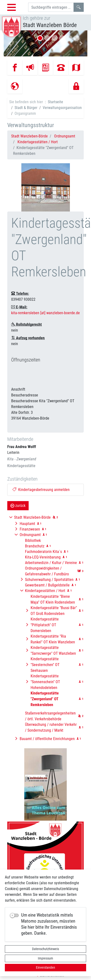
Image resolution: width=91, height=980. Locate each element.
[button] (10, 43)
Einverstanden (45, 967)
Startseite (55, 102)
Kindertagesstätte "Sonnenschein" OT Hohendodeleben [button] (45, 682)
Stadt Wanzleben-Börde (29, 136)
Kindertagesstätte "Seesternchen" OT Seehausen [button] (45, 665)
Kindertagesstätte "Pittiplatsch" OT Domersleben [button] (45, 625)
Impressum (45, 958)
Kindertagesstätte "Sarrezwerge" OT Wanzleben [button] (53, 650)
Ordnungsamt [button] (30, 535)
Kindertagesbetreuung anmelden (41, 490)
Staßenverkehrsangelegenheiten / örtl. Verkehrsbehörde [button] (50, 716)
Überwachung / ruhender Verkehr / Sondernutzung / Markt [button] (51, 727)
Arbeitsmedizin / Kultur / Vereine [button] (51, 563)
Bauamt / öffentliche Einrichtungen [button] (47, 739)
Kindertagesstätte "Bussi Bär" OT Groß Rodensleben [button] (54, 611)
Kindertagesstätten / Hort (38, 142)
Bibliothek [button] (33, 541)
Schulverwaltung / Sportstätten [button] (49, 580)
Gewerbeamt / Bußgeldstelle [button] (47, 585)
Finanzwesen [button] (30, 529)
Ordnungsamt (65, 136)
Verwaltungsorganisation (62, 108)
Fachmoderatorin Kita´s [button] (43, 552)
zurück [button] (18, 506)
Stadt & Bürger (26, 108)
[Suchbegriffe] (51, 7)
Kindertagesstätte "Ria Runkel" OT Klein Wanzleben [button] (53, 639)
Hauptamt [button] (27, 524)
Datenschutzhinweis (45, 949)
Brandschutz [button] (35, 546)
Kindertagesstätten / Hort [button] (45, 591)
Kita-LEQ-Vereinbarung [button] (43, 557)
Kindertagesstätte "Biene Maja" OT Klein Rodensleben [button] (53, 599)
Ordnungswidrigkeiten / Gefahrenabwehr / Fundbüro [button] (47, 571)
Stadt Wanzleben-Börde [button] (32, 517)
